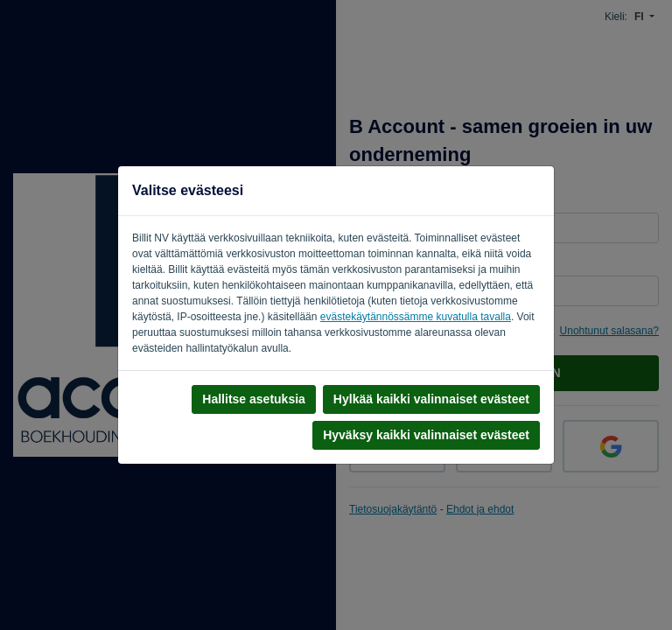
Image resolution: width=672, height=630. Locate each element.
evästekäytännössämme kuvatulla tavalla (416, 317)
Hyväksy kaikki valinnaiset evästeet (426, 435)
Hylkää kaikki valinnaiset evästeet (431, 399)
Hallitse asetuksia (254, 399)
